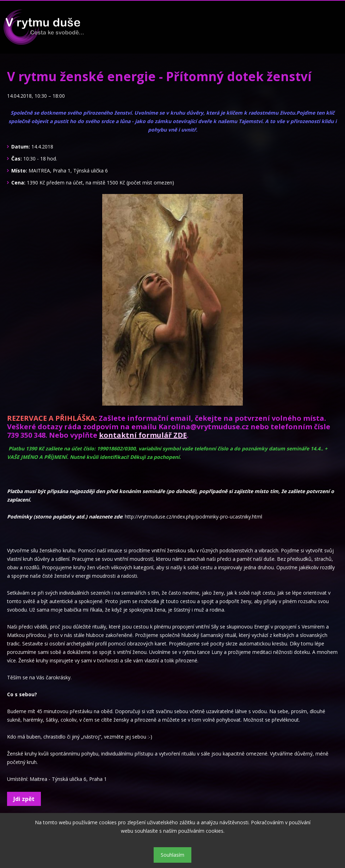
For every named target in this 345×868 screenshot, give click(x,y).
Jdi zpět (24, 799)
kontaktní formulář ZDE (143, 435)
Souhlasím (172, 855)
